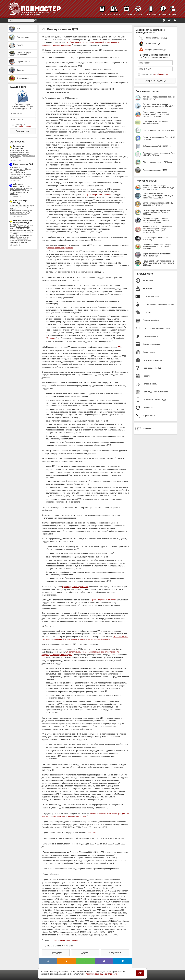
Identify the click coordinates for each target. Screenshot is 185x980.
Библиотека (114, 15)
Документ (85, 953)
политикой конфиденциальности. (102, 974)
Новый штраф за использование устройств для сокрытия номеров (21, 241)
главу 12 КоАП (24, 212)
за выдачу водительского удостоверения (20, 155)
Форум (173, 15)
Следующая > (115, 953)
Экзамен (138, 15)
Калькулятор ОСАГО (18, 189)
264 (120, 347)
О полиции (51, 338)
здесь (23, 172)
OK (140, 973)
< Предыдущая (55, 953)
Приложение (151, 15)
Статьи (103, 15)
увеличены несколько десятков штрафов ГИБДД (22, 207)
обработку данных (24, 126)
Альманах (127, 15)
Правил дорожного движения (99, 194)
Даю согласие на (23, 125)
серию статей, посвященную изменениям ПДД (21, 177)
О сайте (163, 15)
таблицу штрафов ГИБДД (20, 214)
